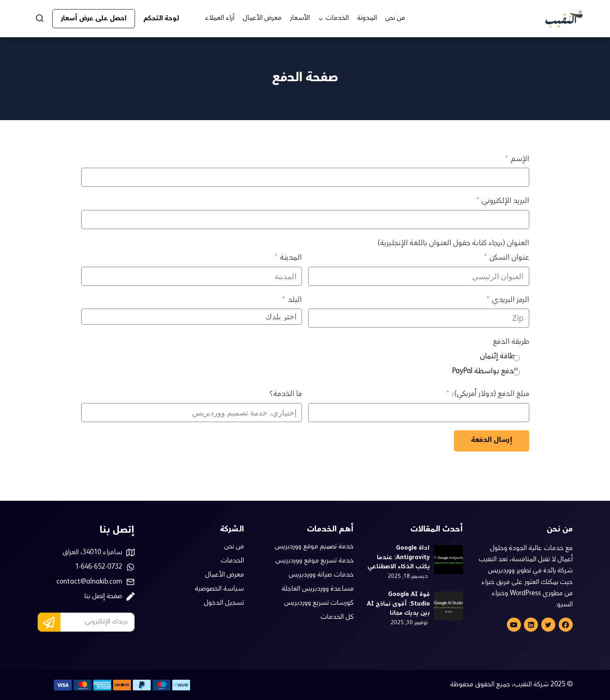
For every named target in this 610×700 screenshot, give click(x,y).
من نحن (395, 18)
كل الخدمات (337, 618)
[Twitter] (548, 625)
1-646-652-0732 (99, 567)
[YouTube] (514, 625)
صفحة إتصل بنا (103, 597)
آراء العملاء (220, 18)
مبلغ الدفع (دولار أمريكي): (491, 394)
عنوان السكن (509, 258)
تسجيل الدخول (224, 603)
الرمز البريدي (511, 300)
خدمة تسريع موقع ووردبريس (315, 561)
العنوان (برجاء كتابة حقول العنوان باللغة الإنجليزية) (453, 244)
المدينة (291, 258)
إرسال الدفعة (492, 441)
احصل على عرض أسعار (94, 19)
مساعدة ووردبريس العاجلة (318, 589)
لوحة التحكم (161, 19)
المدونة (367, 18)
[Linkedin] (531, 625)
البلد (295, 300)
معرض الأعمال (262, 18)
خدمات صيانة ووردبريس (321, 575)
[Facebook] (566, 625)
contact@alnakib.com (89, 582)
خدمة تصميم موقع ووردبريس (314, 547)
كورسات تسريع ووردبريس (319, 603)
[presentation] (448, 560)
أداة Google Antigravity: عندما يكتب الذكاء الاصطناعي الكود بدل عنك (399, 558)
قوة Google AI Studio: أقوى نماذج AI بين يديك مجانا (398, 604)
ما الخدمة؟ (286, 394)
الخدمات (232, 561)
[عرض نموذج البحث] (36, 19)
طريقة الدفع (511, 342)
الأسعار (300, 18)
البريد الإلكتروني (505, 201)
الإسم (520, 159)
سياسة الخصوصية (219, 589)
